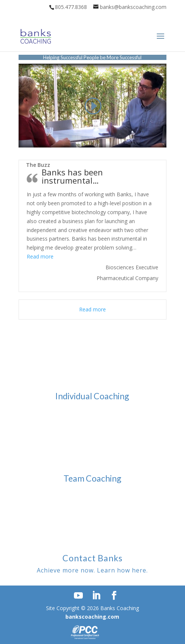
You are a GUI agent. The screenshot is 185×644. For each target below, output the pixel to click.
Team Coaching (92, 478)
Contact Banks (92, 558)
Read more (40, 256)
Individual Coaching (92, 396)
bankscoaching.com (92, 617)
